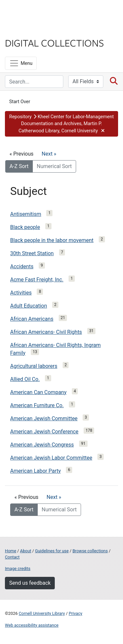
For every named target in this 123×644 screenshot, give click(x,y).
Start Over (20, 102)
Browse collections (90, 551)
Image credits (18, 568)
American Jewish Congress (42, 445)
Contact (12, 557)
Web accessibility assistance (32, 625)
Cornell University (38, 13)
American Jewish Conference (44, 432)
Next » (49, 154)
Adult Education (29, 306)
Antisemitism (26, 214)
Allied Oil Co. (25, 379)
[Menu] (21, 63)
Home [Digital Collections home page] (10, 551)
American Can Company (38, 392)
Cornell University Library (42, 613)
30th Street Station (32, 253)
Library (25, 30)
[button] (61, 124)
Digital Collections (54, 43)
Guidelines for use (52, 551)
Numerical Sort (54, 166)
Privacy (75, 613)
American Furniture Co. (37, 405)
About (26, 551)
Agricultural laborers (34, 366)
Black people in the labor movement (52, 240)
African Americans (32, 319)
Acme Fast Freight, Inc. (37, 280)
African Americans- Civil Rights (46, 332)
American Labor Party (35, 471)
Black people (25, 227)
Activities (21, 293)
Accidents (22, 266)
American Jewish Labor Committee (51, 458)
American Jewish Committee (44, 418)
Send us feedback (30, 583)
